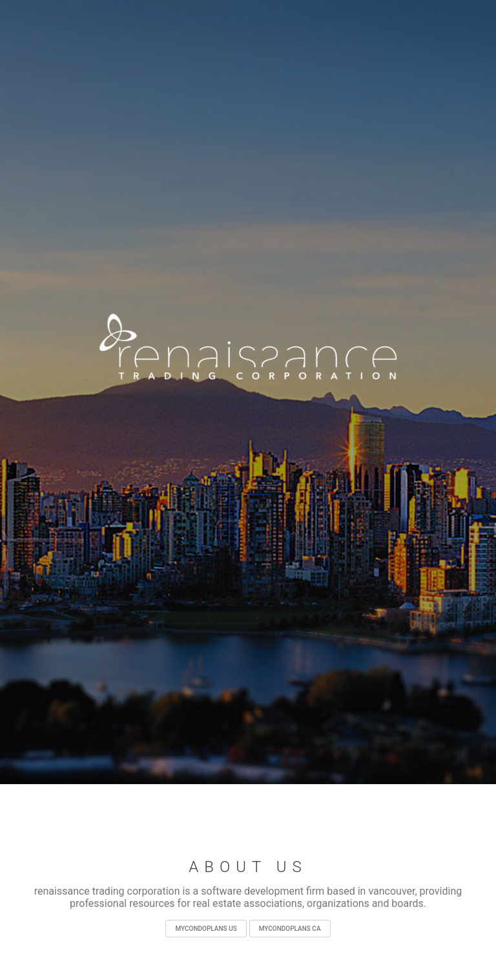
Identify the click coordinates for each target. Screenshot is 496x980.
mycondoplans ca (290, 929)
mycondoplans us (206, 929)
